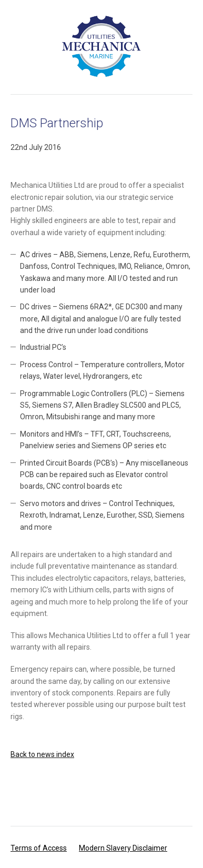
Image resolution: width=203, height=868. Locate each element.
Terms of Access (39, 848)
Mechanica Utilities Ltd (101, 46)
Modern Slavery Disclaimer (123, 848)
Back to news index (42, 754)
